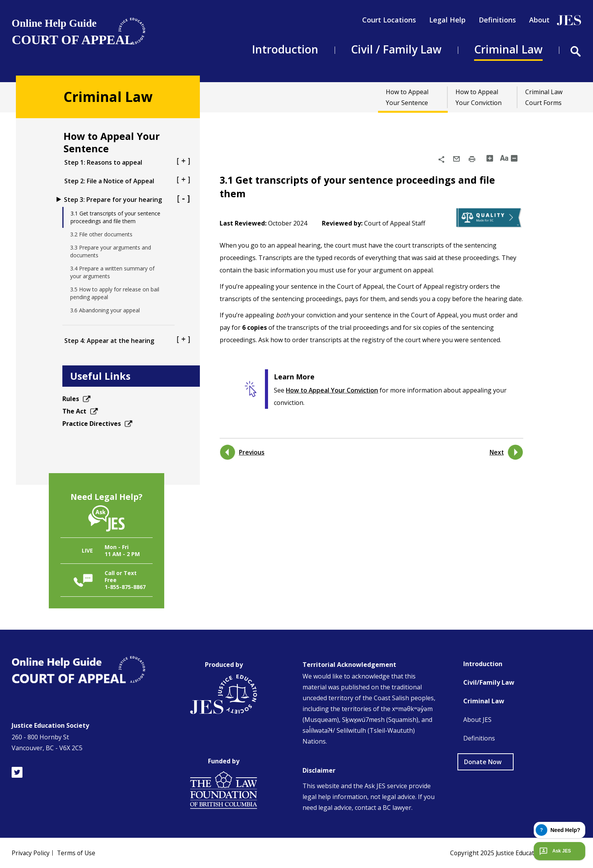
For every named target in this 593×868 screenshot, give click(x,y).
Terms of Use (77, 853)
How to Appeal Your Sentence (407, 97)
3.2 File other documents (101, 234)
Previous (252, 452)
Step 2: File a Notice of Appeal (127, 181)
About (539, 20)
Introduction (285, 49)
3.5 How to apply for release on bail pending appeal (115, 293)
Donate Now (483, 762)
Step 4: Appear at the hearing (127, 340)
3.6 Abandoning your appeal (105, 310)
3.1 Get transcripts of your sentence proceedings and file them (115, 217)
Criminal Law (508, 49)
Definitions (497, 20)
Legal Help (447, 20)
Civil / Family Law (396, 49)
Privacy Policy (31, 853)
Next (496, 452)
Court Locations (389, 20)
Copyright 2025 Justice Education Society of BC (514, 853)
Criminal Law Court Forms (544, 97)
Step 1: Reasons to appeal (127, 162)
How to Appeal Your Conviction (479, 97)
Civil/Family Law (489, 682)
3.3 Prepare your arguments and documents (111, 251)
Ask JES (554, 851)
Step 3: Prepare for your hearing (127, 199)
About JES (477, 720)
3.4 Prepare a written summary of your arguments (112, 272)
